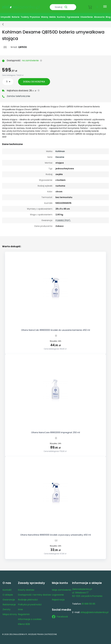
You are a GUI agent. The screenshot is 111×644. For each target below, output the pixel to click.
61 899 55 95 (88, 601)
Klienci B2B (24, 622)
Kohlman (60, 149)
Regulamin (24, 612)
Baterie (16, 15)
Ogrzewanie (73, 15)
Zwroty (7, 607)
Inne (20, 607)
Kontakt (7, 587)
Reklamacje (9, 602)
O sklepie (8, 592)
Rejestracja (58, 597)
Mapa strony (10, 612)
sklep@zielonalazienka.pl (94, 610)
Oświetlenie (87, 15)
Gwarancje (9, 597)
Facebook (60, 614)
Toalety (25, 15)
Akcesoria (99, 15)
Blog (108, 15)
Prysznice (35, 15)
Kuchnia (61, 15)
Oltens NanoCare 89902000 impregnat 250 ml (55, 430)
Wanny (45, 15)
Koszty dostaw (26, 587)
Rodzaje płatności (28, 597)
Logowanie (58, 592)
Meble (53, 15)
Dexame (60, 155)
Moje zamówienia (62, 587)
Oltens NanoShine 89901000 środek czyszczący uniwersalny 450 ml (55, 532)
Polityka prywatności (30, 602)
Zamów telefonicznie (18, 94)
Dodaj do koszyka (35, 79)
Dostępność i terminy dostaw (34, 592)
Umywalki (6, 15)
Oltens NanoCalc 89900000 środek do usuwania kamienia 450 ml (55, 327)
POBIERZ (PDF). (63, 218)
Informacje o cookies (30, 617)
